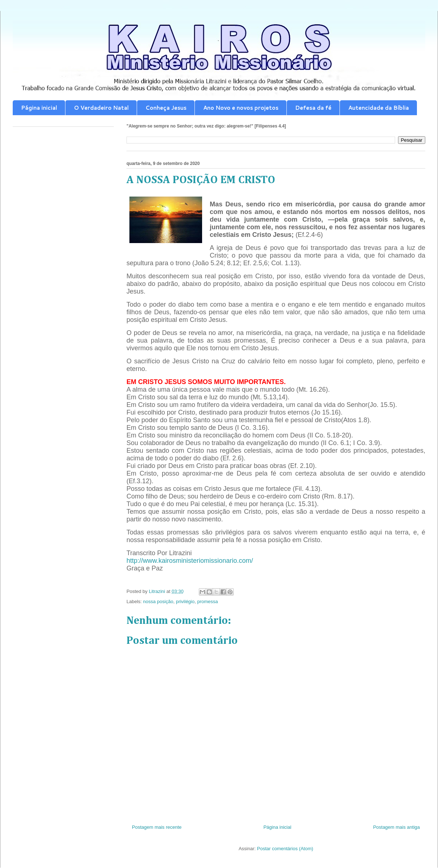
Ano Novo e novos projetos (241, 108)
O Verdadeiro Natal (101, 108)
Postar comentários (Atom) (285, 849)
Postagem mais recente (157, 827)
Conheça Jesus (166, 108)
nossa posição (158, 601)
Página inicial (39, 108)
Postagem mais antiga (396, 827)
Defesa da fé (313, 108)
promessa (207, 601)
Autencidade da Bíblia (379, 108)
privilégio (185, 601)
